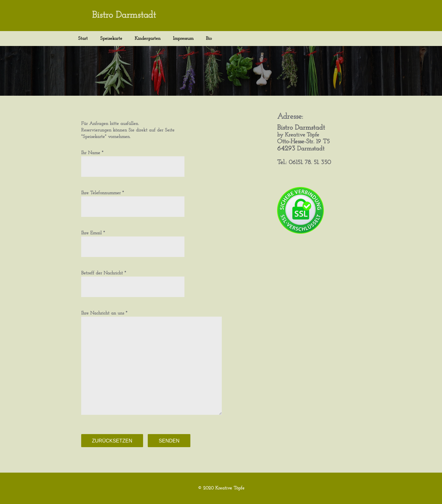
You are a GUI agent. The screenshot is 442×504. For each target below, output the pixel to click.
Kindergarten (148, 39)
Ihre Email (91, 233)
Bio (209, 39)
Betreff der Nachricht (102, 273)
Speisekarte (111, 39)
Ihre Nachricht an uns (103, 313)
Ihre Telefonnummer (101, 193)
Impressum (183, 39)
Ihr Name (91, 153)
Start (83, 39)
